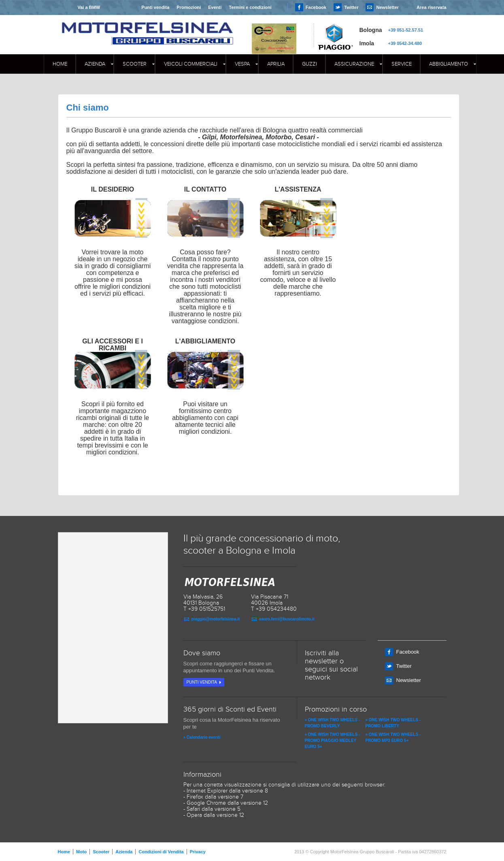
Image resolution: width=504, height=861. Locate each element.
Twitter (351, 7)
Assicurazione (354, 64)
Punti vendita (155, 7)
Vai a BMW (89, 7)
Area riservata (431, 7)
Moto (81, 852)
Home (60, 64)
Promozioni (189, 7)
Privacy (198, 852)
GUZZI (309, 64)
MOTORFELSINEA (147, 26)
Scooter (135, 64)
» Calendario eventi (202, 737)
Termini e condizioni (250, 7)
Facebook (316, 7)
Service (402, 64)
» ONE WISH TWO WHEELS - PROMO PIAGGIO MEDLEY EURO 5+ (333, 741)
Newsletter (387, 7)
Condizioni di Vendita (161, 852)
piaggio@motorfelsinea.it (216, 619)
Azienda (95, 64)
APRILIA (276, 64)
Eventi (215, 7)
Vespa (242, 64)
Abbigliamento (449, 64)
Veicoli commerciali (191, 64)
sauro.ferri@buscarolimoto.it (287, 619)
